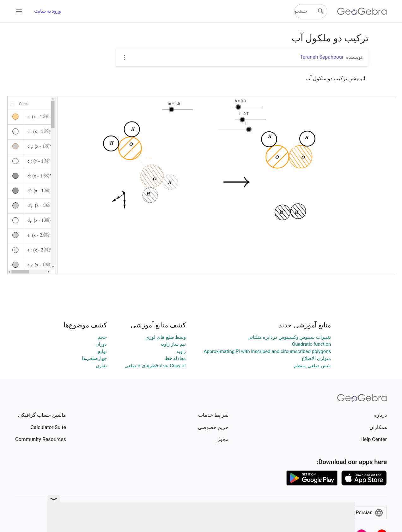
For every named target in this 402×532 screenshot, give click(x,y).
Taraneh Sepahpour (322, 57)
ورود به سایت (47, 11)
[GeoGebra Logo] (362, 11)
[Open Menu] (19, 11)
